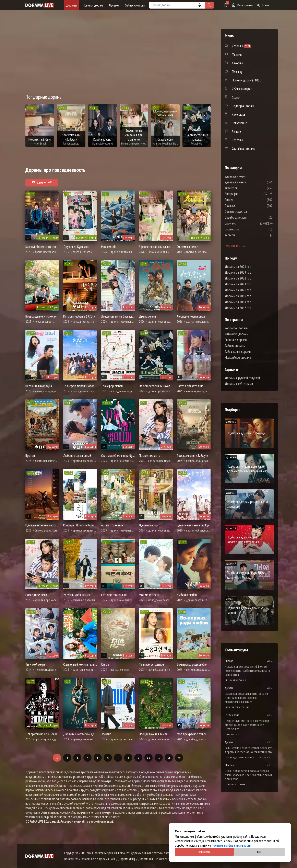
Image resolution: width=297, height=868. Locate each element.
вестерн (242, 235)
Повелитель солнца (238, 707)
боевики (242, 206)
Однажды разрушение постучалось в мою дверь (250, 757)
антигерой (243, 188)
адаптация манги (248, 182)
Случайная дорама (243, 149)
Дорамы (71, 5)
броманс (242, 223)
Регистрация (242, 5)
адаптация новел (248, 176)
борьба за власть (248, 217)
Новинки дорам (93, 5)
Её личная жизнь (236, 680)
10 (148, 758)
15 (169, 758)
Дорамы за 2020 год (238, 290)
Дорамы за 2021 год (238, 284)
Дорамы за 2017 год (238, 308)
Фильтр (42, 182)
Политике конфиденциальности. (231, 845)
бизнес (241, 200)
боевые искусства (248, 212)
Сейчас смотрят (135, 5)
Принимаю (204, 852)
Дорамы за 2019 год (238, 296)
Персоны (237, 140)
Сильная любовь (236, 784)
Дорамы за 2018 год (238, 302)
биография (244, 194)
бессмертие (244, 229)
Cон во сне (233, 734)
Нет (259, 852)
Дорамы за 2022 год (238, 278)
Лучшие (114, 5)
